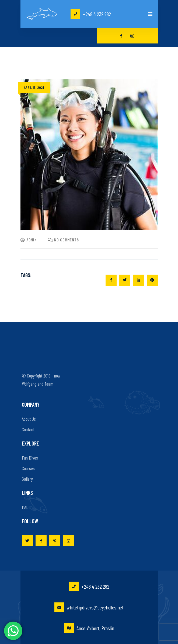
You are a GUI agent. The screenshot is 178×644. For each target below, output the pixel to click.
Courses (28, 468)
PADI (26, 507)
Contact (28, 429)
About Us (29, 419)
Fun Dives (30, 458)
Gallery (27, 479)
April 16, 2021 (34, 87)
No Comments (63, 240)
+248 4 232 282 (91, 14)
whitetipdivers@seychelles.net (89, 607)
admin (29, 240)
